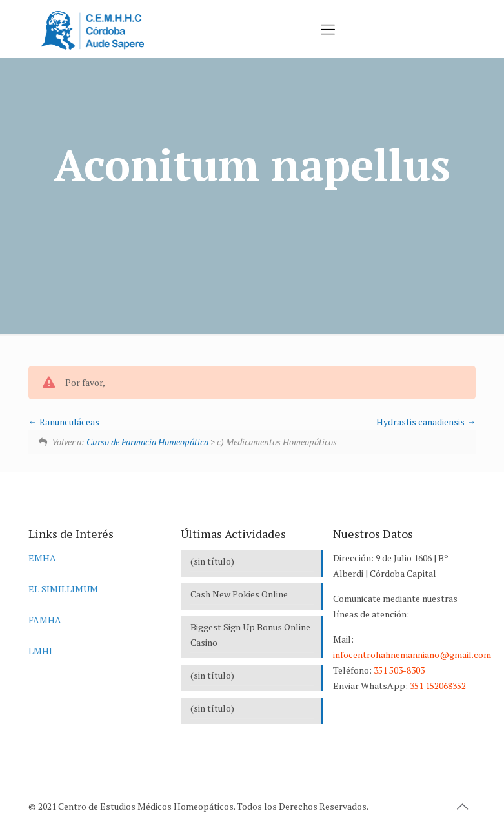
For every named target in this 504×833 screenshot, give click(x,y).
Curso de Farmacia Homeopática (147, 442)
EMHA (42, 558)
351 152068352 (438, 686)
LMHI (40, 651)
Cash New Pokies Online (239, 594)
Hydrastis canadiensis (426, 422)
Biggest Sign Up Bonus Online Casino (250, 635)
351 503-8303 (399, 670)
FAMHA (45, 620)
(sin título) (212, 561)
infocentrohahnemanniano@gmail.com (412, 655)
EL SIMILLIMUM (63, 589)
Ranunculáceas (64, 422)
